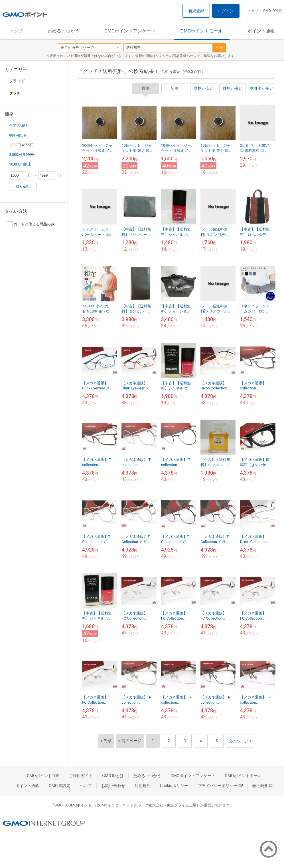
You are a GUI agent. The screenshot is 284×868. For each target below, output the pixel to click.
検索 (219, 48)
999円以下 (18, 135)
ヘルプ (253, 11)
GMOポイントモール (202, 31)
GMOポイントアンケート (130, 31)
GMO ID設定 (272, 11)
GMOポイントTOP (43, 776)
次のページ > (240, 741)
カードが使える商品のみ (31, 224)
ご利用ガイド (81, 776)
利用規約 (143, 786)
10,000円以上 (20, 164)
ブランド (17, 81)
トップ (16, 31)
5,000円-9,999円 (22, 155)
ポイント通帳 (261, 31)
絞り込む (23, 186)
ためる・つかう (64, 31)
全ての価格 (18, 125)
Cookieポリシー (174, 786)
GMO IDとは (113, 776)
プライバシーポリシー (220, 786)
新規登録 (196, 11)
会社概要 (263, 786)
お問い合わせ (113, 786)
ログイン (226, 11)
